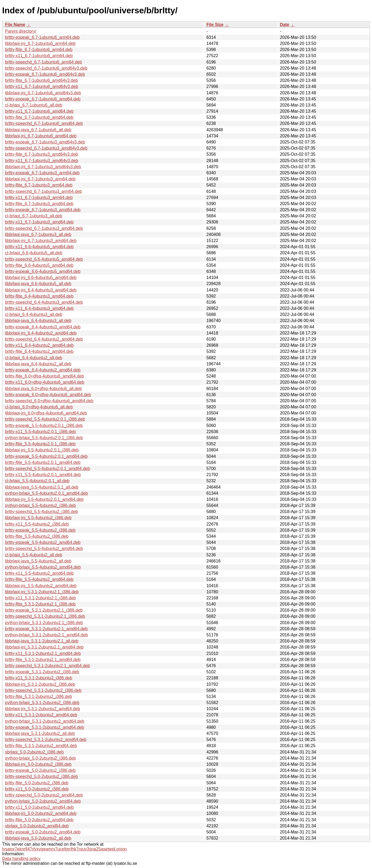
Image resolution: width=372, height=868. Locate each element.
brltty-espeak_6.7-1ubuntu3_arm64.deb (42, 173)
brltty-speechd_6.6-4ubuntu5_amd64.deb (44, 259)
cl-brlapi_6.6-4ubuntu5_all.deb (34, 253)
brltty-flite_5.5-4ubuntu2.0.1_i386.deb (40, 444)
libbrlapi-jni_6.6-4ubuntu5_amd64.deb (41, 278)
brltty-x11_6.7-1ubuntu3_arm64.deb (39, 198)
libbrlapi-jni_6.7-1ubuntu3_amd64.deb (41, 241)
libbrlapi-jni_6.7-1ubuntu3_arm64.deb (40, 179)
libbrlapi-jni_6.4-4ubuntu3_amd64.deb (41, 290)
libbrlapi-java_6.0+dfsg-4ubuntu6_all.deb (43, 389)
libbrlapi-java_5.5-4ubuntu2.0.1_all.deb (42, 487)
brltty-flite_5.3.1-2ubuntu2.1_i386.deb (40, 604)
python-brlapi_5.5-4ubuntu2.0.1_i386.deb (44, 438)
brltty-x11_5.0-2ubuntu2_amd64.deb (39, 807)
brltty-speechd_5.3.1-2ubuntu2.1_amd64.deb (47, 666)
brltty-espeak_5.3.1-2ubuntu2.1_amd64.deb (46, 629)
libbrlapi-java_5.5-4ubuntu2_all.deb (38, 561)
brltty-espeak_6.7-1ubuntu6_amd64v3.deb (45, 74)
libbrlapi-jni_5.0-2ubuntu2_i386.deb (38, 764)
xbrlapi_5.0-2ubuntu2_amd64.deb (37, 826)
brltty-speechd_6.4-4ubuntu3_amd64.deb (44, 302)
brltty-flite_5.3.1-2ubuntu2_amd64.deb (41, 746)
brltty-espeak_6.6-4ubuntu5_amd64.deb (43, 271)
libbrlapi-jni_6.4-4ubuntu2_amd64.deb (41, 333)
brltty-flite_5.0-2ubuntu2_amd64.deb (39, 820)
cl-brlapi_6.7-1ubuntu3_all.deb (34, 216)
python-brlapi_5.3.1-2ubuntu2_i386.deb (42, 703)
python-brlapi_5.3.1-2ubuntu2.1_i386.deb (44, 623)
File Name (15, 25)
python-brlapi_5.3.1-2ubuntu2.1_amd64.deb (46, 635)
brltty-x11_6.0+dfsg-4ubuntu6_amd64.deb (45, 382)
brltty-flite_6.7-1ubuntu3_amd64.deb (39, 204)
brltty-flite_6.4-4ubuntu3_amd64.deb (39, 296)
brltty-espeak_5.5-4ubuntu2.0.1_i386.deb (44, 425)
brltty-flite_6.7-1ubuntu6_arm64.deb (39, 50)
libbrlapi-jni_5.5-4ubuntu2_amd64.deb (41, 586)
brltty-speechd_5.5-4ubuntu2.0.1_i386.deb (45, 419)
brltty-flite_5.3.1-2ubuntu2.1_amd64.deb (43, 660)
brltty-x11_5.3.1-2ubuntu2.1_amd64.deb (43, 653)
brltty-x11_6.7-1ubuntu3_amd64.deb (39, 222)
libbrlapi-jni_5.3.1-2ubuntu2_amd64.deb (43, 709)
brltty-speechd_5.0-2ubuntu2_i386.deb (41, 776)
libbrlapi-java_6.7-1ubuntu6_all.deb (38, 130)
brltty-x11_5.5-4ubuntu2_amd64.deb (39, 573)
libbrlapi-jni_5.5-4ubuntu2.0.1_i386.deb (42, 450)
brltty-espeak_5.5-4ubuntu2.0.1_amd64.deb (46, 456)
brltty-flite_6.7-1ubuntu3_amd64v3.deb (41, 154)
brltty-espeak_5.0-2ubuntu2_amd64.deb (43, 832)
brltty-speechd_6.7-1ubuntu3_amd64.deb (44, 228)
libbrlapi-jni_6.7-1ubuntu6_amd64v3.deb (43, 93)
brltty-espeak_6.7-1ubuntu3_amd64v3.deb (45, 142)
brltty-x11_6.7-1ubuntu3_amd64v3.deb (42, 161)
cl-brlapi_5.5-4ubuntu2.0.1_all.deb (37, 481)
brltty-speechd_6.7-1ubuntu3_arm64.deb (43, 191)
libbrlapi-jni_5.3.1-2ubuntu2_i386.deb (40, 684)
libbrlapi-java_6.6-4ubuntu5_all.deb (38, 284)
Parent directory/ (21, 31)
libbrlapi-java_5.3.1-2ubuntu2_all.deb (40, 733)
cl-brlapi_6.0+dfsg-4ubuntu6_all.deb (39, 407)
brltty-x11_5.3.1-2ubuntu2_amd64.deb (41, 715)
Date (285, 25)
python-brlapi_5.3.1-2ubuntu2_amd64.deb (45, 721)
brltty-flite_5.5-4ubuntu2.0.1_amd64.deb (43, 462)
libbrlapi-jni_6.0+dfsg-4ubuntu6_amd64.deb (46, 413)
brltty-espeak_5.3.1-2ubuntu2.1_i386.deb (44, 610)
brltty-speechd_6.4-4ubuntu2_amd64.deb (44, 339)
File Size (215, 25)
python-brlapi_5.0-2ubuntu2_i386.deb (40, 758)
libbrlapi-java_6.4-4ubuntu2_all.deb (38, 364)
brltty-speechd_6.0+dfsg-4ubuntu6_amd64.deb (49, 401)
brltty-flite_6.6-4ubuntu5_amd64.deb (39, 265)
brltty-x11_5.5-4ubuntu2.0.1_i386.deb (40, 432)
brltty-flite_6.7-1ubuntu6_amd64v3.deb (41, 80)
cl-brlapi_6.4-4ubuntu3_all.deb (34, 314)
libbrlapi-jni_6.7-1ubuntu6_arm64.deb (40, 43)
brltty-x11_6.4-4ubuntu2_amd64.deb (39, 345)
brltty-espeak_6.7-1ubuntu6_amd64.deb (43, 99)
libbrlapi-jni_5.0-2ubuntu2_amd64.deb (41, 813)
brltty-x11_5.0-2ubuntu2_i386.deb (37, 789)
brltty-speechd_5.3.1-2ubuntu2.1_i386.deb (45, 616)
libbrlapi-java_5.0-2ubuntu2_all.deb (38, 838)
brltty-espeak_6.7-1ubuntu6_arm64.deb (42, 37)
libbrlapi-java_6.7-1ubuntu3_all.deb (38, 234)
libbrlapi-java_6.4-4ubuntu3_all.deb (38, 321)
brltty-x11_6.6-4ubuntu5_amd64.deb (39, 247)
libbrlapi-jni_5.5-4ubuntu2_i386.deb (38, 518)
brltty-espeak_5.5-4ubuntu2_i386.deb (40, 530)
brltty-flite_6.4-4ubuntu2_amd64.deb (39, 351)
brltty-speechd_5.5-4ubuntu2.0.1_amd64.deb (47, 469)
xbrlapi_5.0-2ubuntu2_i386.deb (34, 752)
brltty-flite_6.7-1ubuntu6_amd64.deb (39, 117)
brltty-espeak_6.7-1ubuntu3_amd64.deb (43, 210)
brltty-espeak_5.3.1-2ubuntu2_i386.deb (42, 672)
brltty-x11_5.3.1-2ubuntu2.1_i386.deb (40, 598)
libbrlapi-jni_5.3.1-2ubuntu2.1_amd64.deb (44, 647)
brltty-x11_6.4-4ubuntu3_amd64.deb (39, 308)
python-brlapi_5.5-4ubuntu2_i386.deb (40, 505)
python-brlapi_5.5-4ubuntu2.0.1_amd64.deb (46, 493)
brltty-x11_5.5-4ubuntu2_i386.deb (37, 524)
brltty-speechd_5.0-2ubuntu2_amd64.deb (44, 795)
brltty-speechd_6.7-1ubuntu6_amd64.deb (44, 123)
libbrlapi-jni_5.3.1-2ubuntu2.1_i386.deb (42, 592)
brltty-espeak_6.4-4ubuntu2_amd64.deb (43, 370)
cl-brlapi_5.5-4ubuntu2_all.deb (34, 555)
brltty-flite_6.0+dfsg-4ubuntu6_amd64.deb (45, 376)
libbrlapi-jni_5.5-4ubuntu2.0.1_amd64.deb (44, 499)
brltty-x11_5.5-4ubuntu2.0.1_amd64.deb (43, 475)
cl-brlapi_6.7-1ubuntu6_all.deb (34, 105)
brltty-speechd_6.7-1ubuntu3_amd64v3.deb (46, 148)
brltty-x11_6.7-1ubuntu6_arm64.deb (39, 56)
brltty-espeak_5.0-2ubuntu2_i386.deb (40, 770)
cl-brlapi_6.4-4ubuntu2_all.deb (34, 358)
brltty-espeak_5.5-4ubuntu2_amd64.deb (43, 542)
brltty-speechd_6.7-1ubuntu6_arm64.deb (43, 62)
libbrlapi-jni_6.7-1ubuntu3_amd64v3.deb (43, 167)
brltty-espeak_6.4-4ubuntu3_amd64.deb (43, 327)
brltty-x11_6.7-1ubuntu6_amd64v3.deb (42, 86)
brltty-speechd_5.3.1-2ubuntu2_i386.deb (43, 690)
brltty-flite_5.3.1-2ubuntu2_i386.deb (39, 696)
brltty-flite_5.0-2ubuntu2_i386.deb (37, 783)
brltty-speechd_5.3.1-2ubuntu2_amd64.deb (46, 740)
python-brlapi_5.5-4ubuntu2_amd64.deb (43, 567)
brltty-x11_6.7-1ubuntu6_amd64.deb (39, 111)
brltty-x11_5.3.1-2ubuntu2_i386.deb (39, 678)
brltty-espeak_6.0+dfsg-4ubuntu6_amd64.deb (48, 395)
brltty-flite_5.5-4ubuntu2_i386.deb (37, 536)
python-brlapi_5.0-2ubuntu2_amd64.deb (43, 801)
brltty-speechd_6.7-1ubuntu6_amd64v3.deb (46, 68)
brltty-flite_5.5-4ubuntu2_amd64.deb (39, 579)
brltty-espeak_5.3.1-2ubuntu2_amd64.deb (45, 727)
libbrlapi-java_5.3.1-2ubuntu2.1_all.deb (42, 641)
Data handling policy (21, 859)
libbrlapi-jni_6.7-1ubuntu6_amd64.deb (41, 136)
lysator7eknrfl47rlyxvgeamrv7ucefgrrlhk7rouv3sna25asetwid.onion (64, 849)
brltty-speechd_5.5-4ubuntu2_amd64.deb (44, 549)
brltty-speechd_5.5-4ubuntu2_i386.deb (41, 512)
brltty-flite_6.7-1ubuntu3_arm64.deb (39, 185)
